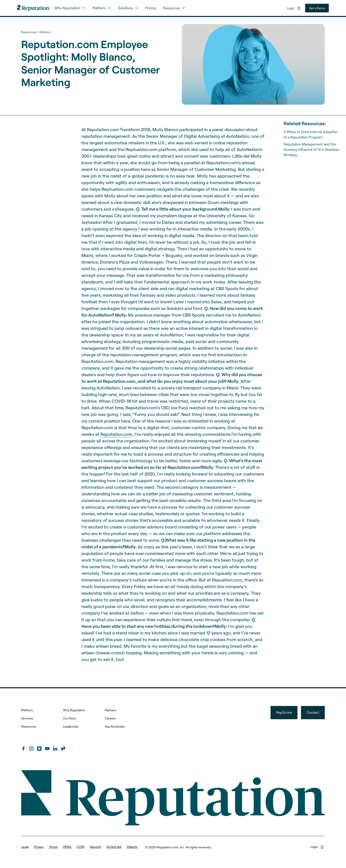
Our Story (70, 718)
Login (291, 8)
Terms (53, 847)
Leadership (71, 726)
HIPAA (67, 847)
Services (27, 718)
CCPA (81, 847)
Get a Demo (317, 8)
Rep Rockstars (115, 726)
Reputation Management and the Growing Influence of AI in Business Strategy (311, 149)
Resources (29, 726)
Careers (110, 718)
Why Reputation (74, 710)
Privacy (39, 847)
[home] (33, 8)
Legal (25, 847)
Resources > (30, 32)
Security (96, 847)
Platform (27, 710)
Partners (111, 710)
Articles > (45, 32)
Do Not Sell (114, 847)
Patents (132, 847)
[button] (70, 8)
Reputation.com (116, 434)
